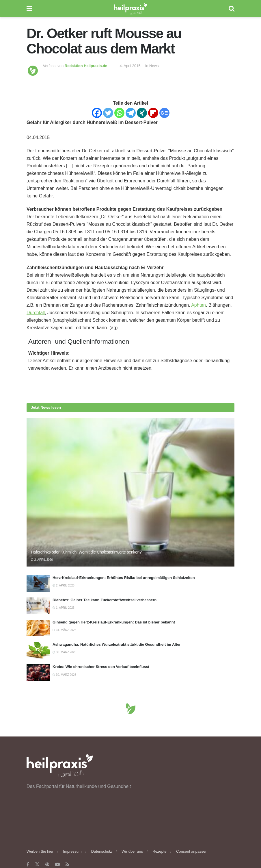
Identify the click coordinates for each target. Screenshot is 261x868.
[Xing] (142, 113)
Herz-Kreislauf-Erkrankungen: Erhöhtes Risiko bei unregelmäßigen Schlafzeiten (124, 578)
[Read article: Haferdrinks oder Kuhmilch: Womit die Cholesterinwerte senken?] (130, 492)
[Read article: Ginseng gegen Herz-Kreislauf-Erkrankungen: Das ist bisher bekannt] (38, 628)
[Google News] (164, 113)
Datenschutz (102, 851)
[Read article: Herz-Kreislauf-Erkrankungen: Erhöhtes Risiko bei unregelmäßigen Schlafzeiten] (38, 583)
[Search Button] (232, 9)
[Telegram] (131, 113)
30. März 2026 (64, 652)
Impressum (72, 851)
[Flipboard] (153, 113)
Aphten (198, 305)
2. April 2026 (42, 560)
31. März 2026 (64, 630)
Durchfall (36, 313)
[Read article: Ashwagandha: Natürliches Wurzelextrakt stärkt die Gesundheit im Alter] (38, 650)
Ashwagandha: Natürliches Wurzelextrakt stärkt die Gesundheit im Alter (117, 644)
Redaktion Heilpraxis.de (86, 66)
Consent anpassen (192, 851)
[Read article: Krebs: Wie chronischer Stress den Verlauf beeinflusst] (38, 672)
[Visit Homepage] (130, 9)
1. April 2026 (64, 608)
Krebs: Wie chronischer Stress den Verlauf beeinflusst (101, 667)
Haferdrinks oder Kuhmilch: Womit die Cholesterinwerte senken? (86, 552)
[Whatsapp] (119, 113)
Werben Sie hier (40, 851)
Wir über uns (132, 851)
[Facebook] (97, 113)
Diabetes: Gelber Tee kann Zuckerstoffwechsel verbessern (105, 600)
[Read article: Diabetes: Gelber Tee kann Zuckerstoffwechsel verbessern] (38, 606)
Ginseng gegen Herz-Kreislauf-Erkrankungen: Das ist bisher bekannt (114, 622)
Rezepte (159, 851)
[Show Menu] (29, 9)
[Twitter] (108, 113)
